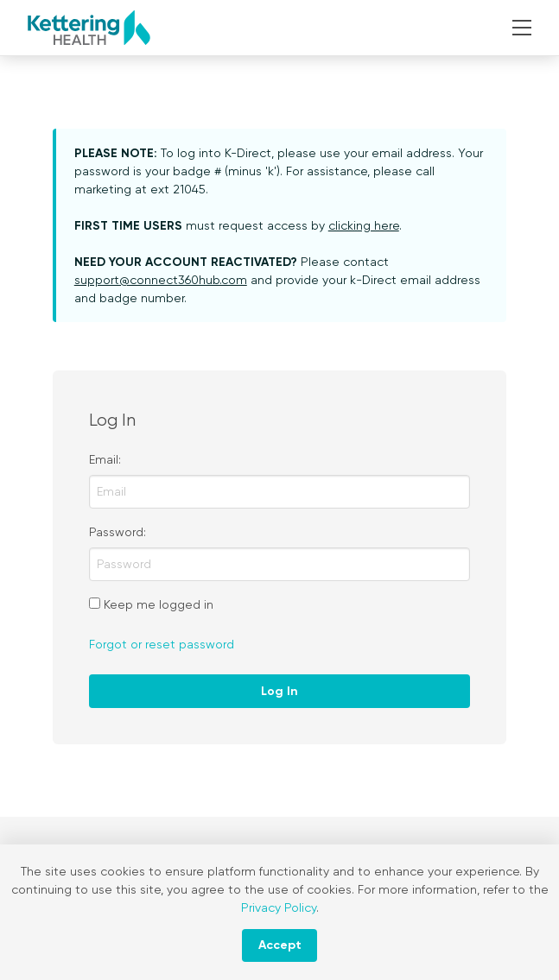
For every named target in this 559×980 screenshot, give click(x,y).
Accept (280, 945)
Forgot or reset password (162, 644)
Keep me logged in (159, 604)
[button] (522, 28)
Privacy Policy (279, 907)
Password (116, 532)
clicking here (364, 225)
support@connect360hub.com (161, 280)
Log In (279, 691)
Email (104, 459)
